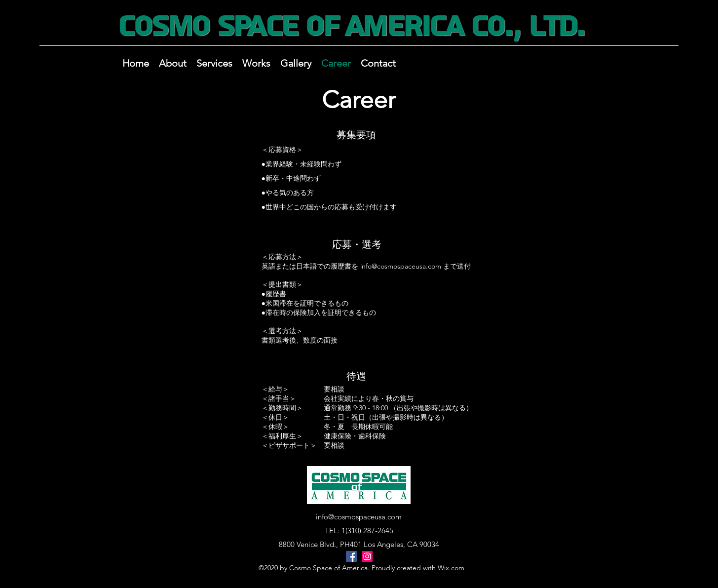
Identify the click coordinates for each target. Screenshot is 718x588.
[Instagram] (367, 556)
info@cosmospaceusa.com (401, 266)
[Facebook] (351, 556)
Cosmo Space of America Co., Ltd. (351, 26)
